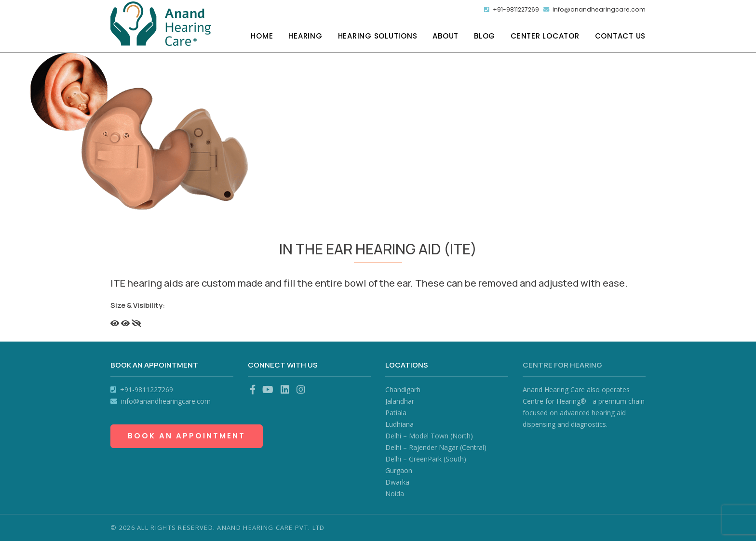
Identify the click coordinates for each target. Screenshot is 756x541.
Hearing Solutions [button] (378, 37)
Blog (485, 37)
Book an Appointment (187, 436)
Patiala (396, 413)
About (445, 37)
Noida (395, 494)
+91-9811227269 (504, 10)
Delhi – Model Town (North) (429, 436)
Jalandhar (400, 401)
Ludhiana (399, 424)
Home (262, 37)
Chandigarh (403, 389)
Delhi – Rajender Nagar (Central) (436, 447)
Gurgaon (399, 470)
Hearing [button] (305, 37)
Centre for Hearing (562, 365)
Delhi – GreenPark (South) (426, 459)
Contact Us (621, 37)
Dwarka (397, 482)
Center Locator (545, 37)
